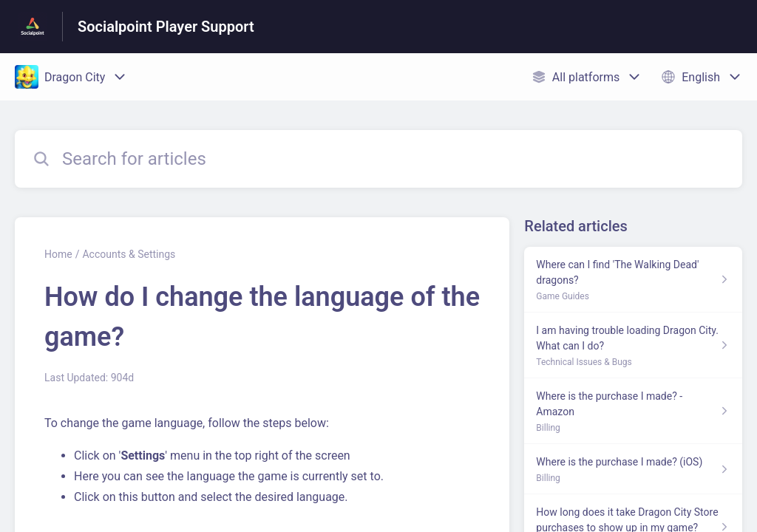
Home (58, 254)
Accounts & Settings (129, 254)
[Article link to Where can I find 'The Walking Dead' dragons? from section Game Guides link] (633, 280)
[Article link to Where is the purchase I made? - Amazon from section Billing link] (633, 411)
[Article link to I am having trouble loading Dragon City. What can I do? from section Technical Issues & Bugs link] (633, 345)
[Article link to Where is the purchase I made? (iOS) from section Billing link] (633, 469)
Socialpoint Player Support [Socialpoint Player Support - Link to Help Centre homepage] (166, 27)
